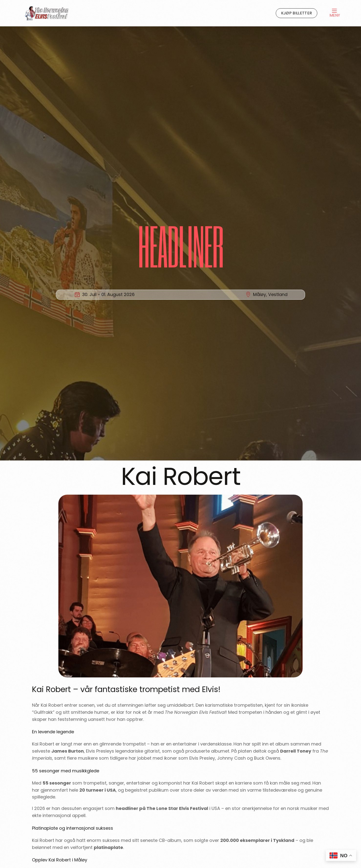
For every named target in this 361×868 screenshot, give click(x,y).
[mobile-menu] (329, 13)
